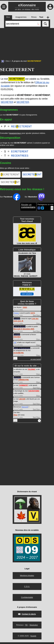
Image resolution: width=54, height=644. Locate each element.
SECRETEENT (32, 175)
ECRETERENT (20, 152)
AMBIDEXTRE (24, 381)
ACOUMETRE (19, 354)
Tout (34, 317)
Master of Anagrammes (22, 350)
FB (26, 627)
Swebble (17, 320)
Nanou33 (25, 409)
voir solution (27, 296)
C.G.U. (27, 588)
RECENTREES (20, 156)
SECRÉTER (23, 102)
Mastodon (34, 627)
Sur (10, 199)
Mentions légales (27, 577)
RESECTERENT (21, 127)
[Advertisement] (27, 42)
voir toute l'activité (35, 361)
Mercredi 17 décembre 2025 (24, 331)
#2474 (33, 315)
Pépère (16, 315)
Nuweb (33, 638)
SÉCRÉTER (7, 102)
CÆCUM (22, 401)
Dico (8, 61)
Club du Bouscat (20, 328)
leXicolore (17, 379)
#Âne (15, 417)
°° (32, 371)
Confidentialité (27, 599)
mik (15, 344)
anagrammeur (15, 133)
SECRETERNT (10, 184)
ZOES (25, 309)
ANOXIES (17, 339)
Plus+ (38, 317)
